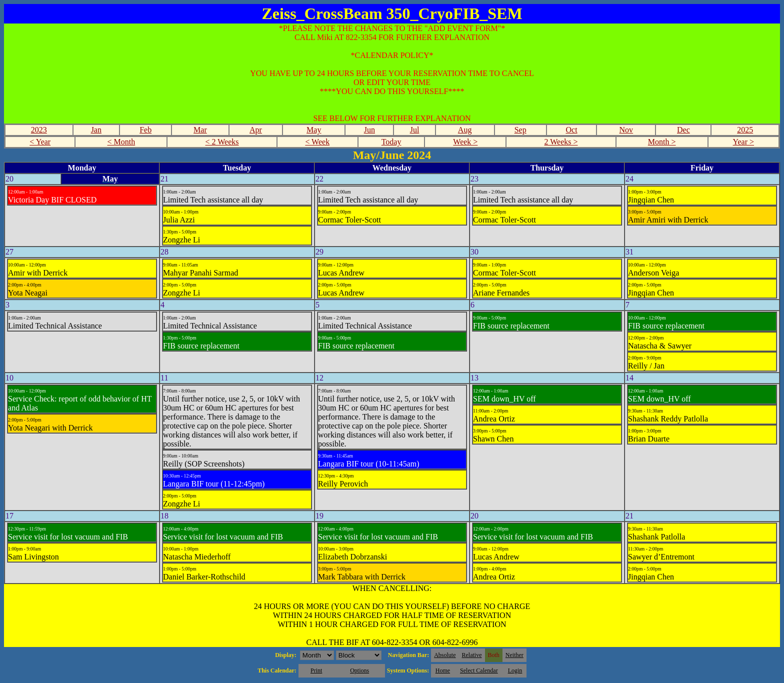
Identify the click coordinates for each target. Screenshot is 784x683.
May (314, 130)
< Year (40, 142)
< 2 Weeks (222, 142)
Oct (571, 130)
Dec (683, 130)
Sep (520, 130)
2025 (745, 130)
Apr (256, 130)
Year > (744, 142)
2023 (39, 130)
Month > (662, 142)
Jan (96, 130)
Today (391, 142)
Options (359, 670)
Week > (465, 142)
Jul (415, 130)
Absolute (445, 655)
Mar (200, 130)
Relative (472, 655)
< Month (121, 142)
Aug (465, 130)
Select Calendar (479, 670)
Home (443, 670)
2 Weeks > (561, 142)
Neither (514, 655)
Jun (369, 130)
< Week (317, 142)
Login (515, 670)
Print (316, 670)
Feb (145, 130)
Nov (626, 130)
